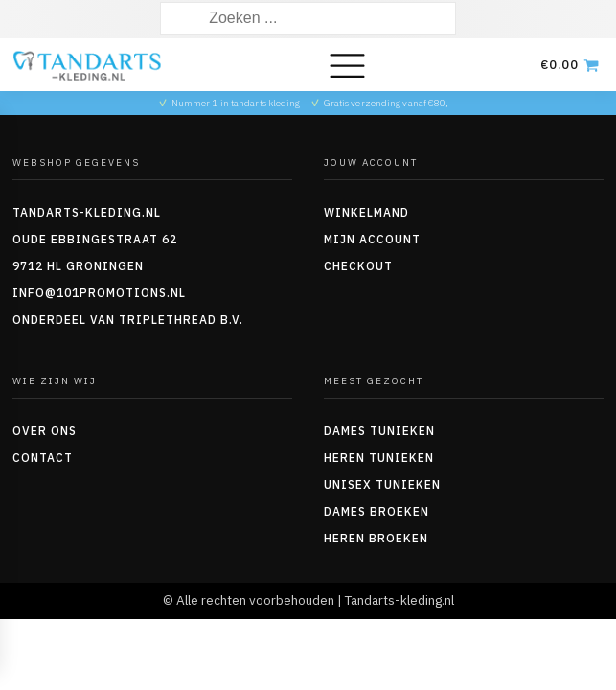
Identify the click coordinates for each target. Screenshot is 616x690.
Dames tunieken (379, 431)
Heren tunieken (379, 458)
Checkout (358, 266)
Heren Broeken (376, 538)
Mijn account (372, 239)
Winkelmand (366, 212)
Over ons (45, 431)
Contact (43, 458)
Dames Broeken (376, 511)
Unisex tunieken (382, 484)
